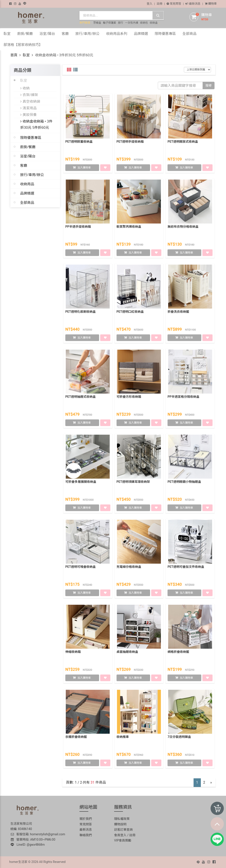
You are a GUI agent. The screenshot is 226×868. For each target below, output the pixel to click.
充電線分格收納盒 (129, 567)
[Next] (211, 783)
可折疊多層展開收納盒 (81, 482)
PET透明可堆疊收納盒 (81, 567)
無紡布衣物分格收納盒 (183, 227)
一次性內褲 (132, 23)
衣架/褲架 (29, 95)
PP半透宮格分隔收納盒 (183, 397)
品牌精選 (27, 193)
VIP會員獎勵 (123, 840)
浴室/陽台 (28, 156)
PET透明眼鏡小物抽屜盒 (184, 482)
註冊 (160, 4)
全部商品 (27, 203)
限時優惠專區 (31, 138)
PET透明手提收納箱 (130, 142)
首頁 (14, 55)
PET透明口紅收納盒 (130, 312)
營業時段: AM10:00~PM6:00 (33, 840)
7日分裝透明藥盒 (179, 737)
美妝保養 (28, 115)
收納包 (144, 23)
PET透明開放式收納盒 (183, 142)
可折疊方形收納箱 (129, 397)
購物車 (211, 4)
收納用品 (27, 184)
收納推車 (123, 737)
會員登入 (120, 835)
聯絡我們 (86, 835)
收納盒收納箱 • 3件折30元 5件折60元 (36, 124)
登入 (150, 4)
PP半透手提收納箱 (78, 227)
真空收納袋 (30, 101)
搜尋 (209, 85)
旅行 (121, 23)
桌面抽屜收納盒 (127, 652)
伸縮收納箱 (73, 652)
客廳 (24, 165)
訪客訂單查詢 (123, 830)
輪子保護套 (109, 23)
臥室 (26, 55)
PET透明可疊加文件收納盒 (186, 567)
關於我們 (86, 819)
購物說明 (120, 824)
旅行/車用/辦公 (32, 175)
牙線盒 (97, 23)
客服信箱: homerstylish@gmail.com (38, 834)
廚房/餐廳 (28, 147)
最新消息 (193, 4)
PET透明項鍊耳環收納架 (133, 482)
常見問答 (174, 4)
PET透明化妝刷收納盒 (81, 312)
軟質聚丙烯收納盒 (129, 227)
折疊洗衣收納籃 (178, 312)
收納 (25, 88)
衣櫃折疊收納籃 (76, 737)
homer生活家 (18, 862)
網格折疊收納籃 (178, 652)
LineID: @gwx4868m (28, 845)
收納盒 (154, 23)
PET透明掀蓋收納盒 (79, 142)
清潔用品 (28, 108)
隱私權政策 (122, 819)
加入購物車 (84, 168)
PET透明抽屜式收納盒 (81, 397)
